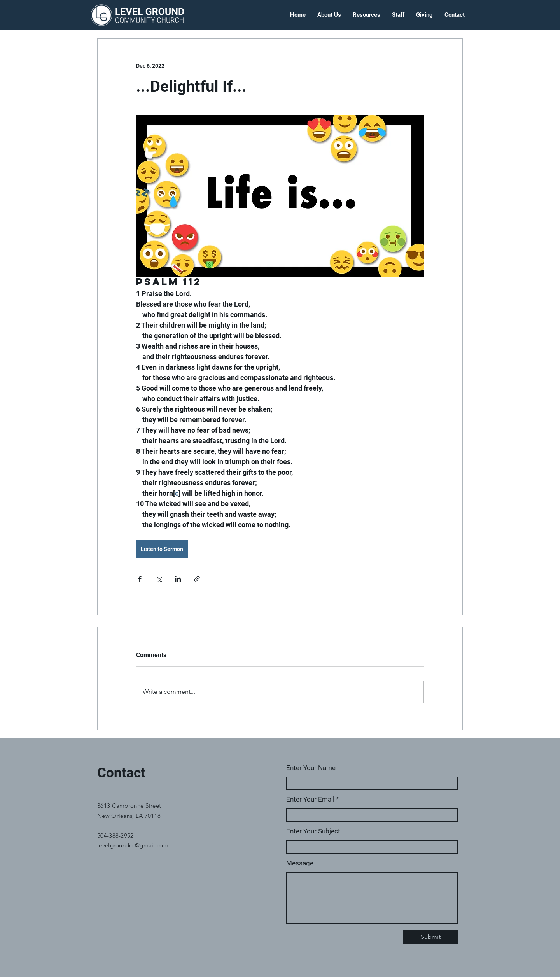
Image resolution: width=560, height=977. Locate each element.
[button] (329, 15)
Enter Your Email (310, 799)
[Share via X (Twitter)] (159, 579)
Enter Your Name (311, 768)
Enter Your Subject (313, 831)
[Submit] (430, 937)
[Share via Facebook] (140, 579)
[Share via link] (197, 579)
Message (300, 863)
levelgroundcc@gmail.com (133, 845)
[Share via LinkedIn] (178, 579)
